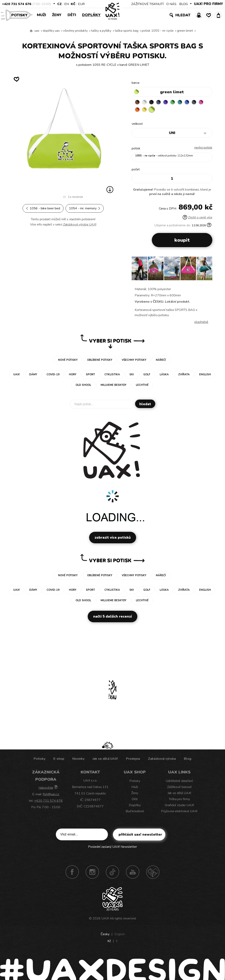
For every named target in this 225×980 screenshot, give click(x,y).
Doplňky (91, 15)
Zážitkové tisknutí (179, 788)
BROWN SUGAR (138, 103)
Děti (72, 15)
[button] (208, 271)
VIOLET (169, 103)
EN (67, 4)
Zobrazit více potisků (113, 538)
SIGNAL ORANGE (146, 110)
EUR (81, 4)
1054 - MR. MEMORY (85, 208)
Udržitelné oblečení (179, 782)
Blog (188, 760)
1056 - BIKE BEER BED (43, 208)
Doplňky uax (51, 31)
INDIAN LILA (138, 110)
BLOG (183, 4)
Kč (73, 4)
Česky (105, 935)
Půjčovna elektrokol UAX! (179, 812)
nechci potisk (203, 148)
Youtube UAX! (133, 873)
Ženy (57, 15)
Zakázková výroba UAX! (80, 225)
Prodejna (133, 760)
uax (37, 31)
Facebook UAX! (72, 873)
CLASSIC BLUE (193, 103)
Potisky (21, 15)
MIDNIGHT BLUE (161, 103)
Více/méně (201, 323)
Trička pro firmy (179, 800)
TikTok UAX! (112, 873)
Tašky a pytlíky (101, 31)
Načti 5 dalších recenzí (112, 617)
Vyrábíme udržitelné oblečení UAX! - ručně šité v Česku (31, 31)
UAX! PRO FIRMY (208, 4)
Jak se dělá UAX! (105, 760)
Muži (41, 15)
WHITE (146, 103)
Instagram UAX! (92, 873)
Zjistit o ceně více (197, 218)
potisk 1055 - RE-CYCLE (158, 31)
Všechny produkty (75, 31)
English (120, 935)
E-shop (59, 760)
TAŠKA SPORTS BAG (127, 31)
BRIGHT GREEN (177, 103)
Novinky (78, 760)
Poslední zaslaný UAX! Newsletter (112, 848)
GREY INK (201, 103)
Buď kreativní (135, 812)
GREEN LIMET (185, 31)
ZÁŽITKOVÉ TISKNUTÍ (147, 4)
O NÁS (171, 4)
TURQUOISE (185, 103)
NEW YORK (153, 110)
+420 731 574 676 (17, 4)
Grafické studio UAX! (179, 806)
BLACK (153, 103)
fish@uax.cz (51, 795)
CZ (59, 4)
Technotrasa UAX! (153, 873)
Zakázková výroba (162, 760)
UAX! (105, 919)
